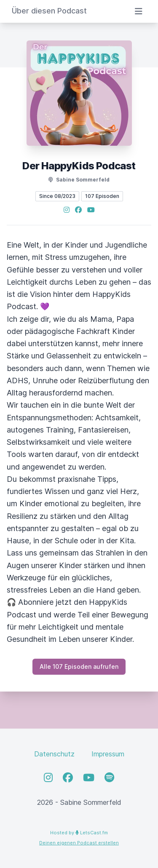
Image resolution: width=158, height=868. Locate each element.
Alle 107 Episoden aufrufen (79, 666)
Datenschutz (54, 754)
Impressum (108, 754)
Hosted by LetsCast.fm (79, 833)
